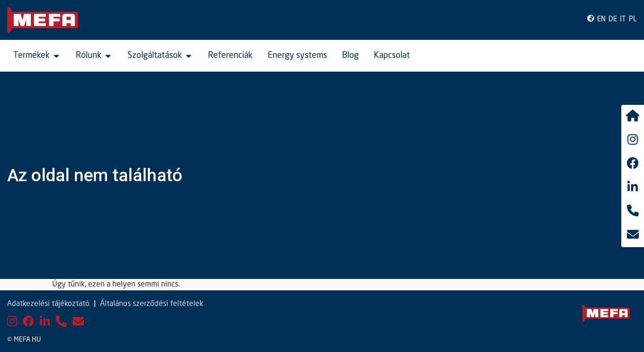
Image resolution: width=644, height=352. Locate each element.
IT (623, 20)
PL (633, 20)
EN (601, 20)
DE (613, 20)
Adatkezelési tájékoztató (48, 304)
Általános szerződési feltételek (152, 304)
